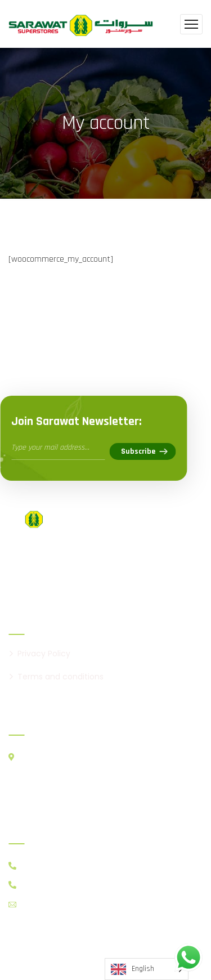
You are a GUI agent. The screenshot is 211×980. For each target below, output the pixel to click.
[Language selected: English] (147, 969)
